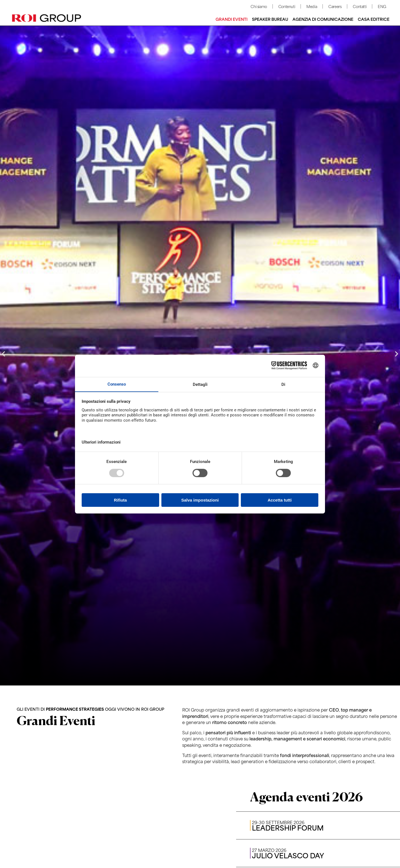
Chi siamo (259, 6)
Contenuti (287, 6)
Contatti (360, 6)
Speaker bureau (270, 19)
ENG (382, 6)
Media (312, 6)
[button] (3, 354)
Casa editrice (374, 19)
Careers (335, 6)
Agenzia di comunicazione (323, 19)
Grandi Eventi (232, 19)
